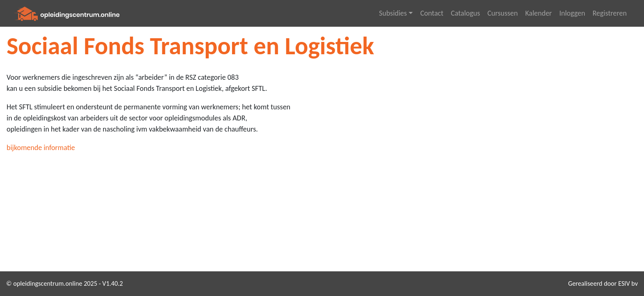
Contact (432, 13)
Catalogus (466, 13)
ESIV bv (628, 283)
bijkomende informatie (41, 148)
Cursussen (503, 13)
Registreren (610, 13)
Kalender (539, 13)
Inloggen (572, 13)
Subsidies (393, 13)
